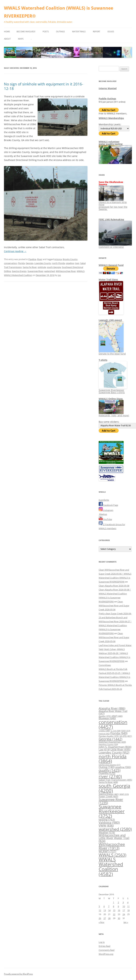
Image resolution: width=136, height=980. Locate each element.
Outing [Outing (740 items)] (107, 767)
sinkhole (42, 267)
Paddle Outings (107, 99)
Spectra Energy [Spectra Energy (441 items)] (109, 794)
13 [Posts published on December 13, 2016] (105, 910)
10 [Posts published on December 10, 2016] (124, 906)
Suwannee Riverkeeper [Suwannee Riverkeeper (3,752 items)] (112, 811)
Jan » (126, 922)
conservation (10, 263)
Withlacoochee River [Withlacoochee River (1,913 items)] (112, 846)
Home (7, 32)
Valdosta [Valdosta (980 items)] (109, 822)
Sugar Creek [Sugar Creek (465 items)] (108, 796)
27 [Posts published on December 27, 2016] (105, 918)
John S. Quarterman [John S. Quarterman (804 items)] (115, 747)
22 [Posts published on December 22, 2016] (114, 914)
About (7, 39)
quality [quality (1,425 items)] (110, 770)
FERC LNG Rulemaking (111, 219)
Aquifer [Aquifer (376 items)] (105, 716)
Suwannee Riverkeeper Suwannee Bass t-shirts (113, 390)
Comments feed (107, 950)
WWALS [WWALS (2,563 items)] (112, 855)
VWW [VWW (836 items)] (106, 826)
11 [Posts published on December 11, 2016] (128, 906)
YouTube (105, 519)
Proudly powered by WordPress (18, 974)
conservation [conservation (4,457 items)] (113, 724)
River (40, 259)
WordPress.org (106, 954)
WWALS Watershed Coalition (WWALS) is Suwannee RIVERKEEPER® (59, 12)
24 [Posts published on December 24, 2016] (124, 914)
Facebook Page (108, 505)
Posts (46, 32)
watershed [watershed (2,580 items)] (115, 829)
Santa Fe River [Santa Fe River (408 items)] (108, 782)
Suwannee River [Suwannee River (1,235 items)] (111, 801)
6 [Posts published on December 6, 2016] (104, 906)
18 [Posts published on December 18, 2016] (128, 910)
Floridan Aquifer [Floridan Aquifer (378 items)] (109, 736)
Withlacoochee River (66, 271)
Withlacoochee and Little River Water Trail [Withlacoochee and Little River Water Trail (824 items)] (114, 838)
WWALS (81, 271)
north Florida (59, 263)
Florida (21, 263)
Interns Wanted (108, 88)
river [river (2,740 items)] (110, 776)
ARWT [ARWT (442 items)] (117, 716)
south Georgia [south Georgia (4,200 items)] (114, 788)
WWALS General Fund (111, 265)
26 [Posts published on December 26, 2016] (100, 918)
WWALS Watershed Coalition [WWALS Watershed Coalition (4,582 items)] (111, 867)
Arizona (58, 259)
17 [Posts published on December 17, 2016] (124, 910)
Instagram (106, 510)
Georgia (30, 263)
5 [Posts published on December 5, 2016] (99, 906)
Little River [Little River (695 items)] (120, 750)
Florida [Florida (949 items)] (119, 733)
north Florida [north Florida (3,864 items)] (113, 759)
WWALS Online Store (111, 399)
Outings (60, 32)
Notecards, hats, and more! (114, 414)
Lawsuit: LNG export (110, 320)
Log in (102, 942)
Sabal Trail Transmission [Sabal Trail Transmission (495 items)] (115, 780)
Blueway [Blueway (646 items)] (107, 718)
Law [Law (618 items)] (104, 750)
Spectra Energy (19, 271)
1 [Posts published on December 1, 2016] (114, 902)
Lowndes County (43, 263)
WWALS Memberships (111, 118)
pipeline (70, 263)
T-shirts (103, 360)
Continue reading (15, 251)
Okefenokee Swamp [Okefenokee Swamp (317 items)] (110, 765)
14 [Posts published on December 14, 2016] (109, 910)
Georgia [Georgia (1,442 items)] (110, 739)
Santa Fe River (30, 267)
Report (97, 32)
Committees (105, 665)
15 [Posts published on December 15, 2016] (114, 910)
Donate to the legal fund (112, 353)
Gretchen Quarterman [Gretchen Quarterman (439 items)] (112, 742)
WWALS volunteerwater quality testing (111, 143)
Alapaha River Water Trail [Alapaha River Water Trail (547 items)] (113, 712)
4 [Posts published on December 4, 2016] (128, 902)
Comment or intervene (115, 246)
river (77, 263)
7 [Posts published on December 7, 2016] (109, 906)
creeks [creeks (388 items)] (104, 731)
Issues (111, 32)
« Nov (102, 922)
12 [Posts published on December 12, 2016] (100, 910)
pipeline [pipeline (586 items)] (123, 767)
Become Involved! (26, 32)
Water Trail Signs (108, 280)
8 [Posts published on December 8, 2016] (114, 906)
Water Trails (79, 32)
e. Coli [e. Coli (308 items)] (116, 731)
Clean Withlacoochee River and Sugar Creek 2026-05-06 (114, 606)
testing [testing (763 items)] (107, 820)
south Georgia (54, 267)
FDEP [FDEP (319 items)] (126, 731)
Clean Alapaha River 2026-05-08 (114, 586)
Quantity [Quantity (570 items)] (107, 773)
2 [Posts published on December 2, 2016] (118, 902)
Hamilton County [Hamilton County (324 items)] (108, 744)
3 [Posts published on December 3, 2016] (123, 902)
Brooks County (70, 259)
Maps (21, 39)
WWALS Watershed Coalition (18, 275)
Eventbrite (104, 500)
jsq (59, 275)
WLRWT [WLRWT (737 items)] (107, 851)
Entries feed (104, 946)
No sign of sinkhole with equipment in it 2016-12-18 (44, 86)
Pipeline (32, 259)
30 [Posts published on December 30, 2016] (119, 918)
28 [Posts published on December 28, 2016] (109, 918)
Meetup (103, 514)
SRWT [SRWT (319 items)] (124, 794)
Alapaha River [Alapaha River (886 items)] (112, 708)
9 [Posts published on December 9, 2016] (118, 906)
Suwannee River (35, 271)
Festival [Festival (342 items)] (104, 734)
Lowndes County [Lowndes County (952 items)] (114, 752)
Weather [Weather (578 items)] (107, 833)
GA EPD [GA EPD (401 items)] (126, 736)
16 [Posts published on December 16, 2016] (119, 910)
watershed (50, 271)
